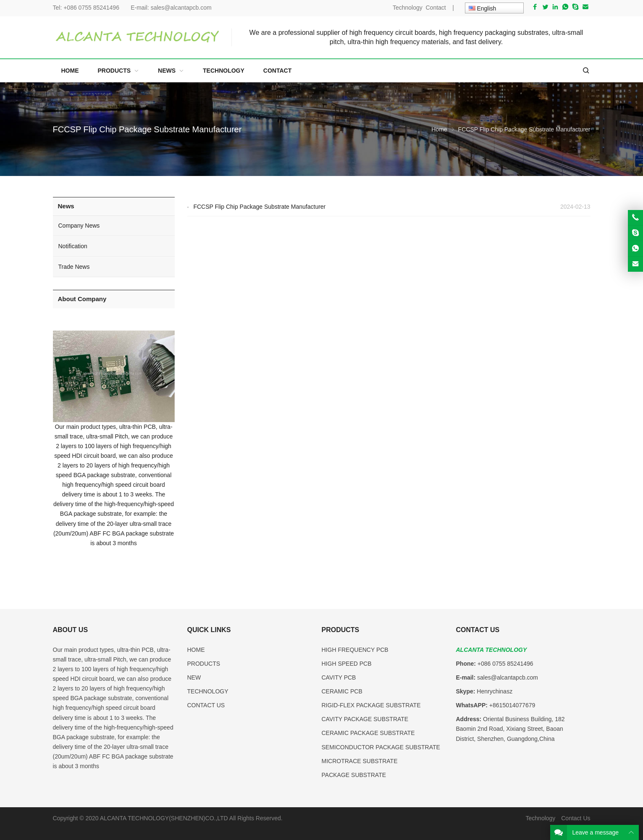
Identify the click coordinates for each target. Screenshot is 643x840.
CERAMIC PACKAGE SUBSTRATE (368, 733)
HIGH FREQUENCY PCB (355, 650)
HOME (196, 650)
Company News (79, 226)
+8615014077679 (512, 705)
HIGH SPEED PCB (347, 664)
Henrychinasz (495, 691)
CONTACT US (206, 705)
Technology (408, 8)
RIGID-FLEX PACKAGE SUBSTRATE (371, 705)
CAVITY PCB (339, 677)
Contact (436, 8)
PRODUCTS (204, 664)
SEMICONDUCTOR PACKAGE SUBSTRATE (381, 747)
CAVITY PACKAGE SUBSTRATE (365, 719)
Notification (73, 246)
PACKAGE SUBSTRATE (354, 775)
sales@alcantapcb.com (181, 8)
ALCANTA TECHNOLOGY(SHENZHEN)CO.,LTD (165, 818)
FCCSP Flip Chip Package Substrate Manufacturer (259, 207)
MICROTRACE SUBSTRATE (360, 761)
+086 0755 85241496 (94, 8)
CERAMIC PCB (342, 691)
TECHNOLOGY (208, 691)
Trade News (74, 267)
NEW (194, 677)
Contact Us (576, 818)
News (66, 206)
